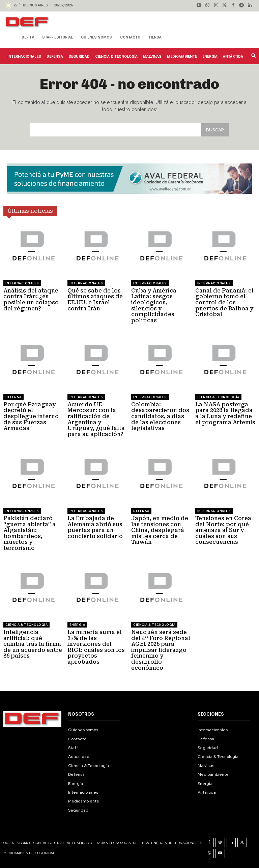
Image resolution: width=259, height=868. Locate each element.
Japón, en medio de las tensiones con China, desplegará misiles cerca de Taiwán (160, 530)
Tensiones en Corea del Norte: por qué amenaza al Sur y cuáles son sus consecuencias (223, 530)
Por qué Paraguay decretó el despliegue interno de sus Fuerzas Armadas (31, 416)
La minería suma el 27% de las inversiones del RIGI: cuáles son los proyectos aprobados (96, 647)
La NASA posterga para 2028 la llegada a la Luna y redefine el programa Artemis (225, 413)
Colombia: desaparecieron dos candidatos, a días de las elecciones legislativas (160, 416)
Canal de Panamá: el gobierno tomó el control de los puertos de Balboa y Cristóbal (224, 302)
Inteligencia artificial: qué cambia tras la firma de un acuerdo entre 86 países (33, 644)
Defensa (13, 397)
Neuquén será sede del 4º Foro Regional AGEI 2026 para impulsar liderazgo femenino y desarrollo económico (161, 650)
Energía (77, 625)
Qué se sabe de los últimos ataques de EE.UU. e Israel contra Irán (95, 300)
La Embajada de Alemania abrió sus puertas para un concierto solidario (95, 527)
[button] (253, 55)
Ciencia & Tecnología (218, 397)
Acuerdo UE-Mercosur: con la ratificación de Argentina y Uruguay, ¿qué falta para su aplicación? (96, 419)
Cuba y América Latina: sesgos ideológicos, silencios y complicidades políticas (154, 305)
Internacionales (22, 283)
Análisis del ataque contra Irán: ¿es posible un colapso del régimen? (31, 300)
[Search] (215, 130)
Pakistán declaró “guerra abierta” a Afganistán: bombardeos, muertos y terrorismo (30, 533)
